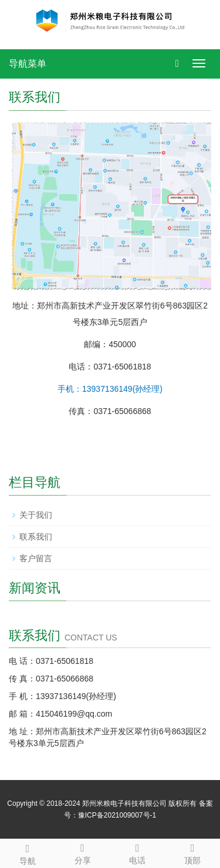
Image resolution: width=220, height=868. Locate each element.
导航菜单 (28, 64)
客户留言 (36, 558)
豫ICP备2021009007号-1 (117, 815)
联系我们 (36, 537)
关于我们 (36, 515)
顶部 (192, 852)
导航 (28, 853)
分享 (83, 852)
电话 (138, 852)
